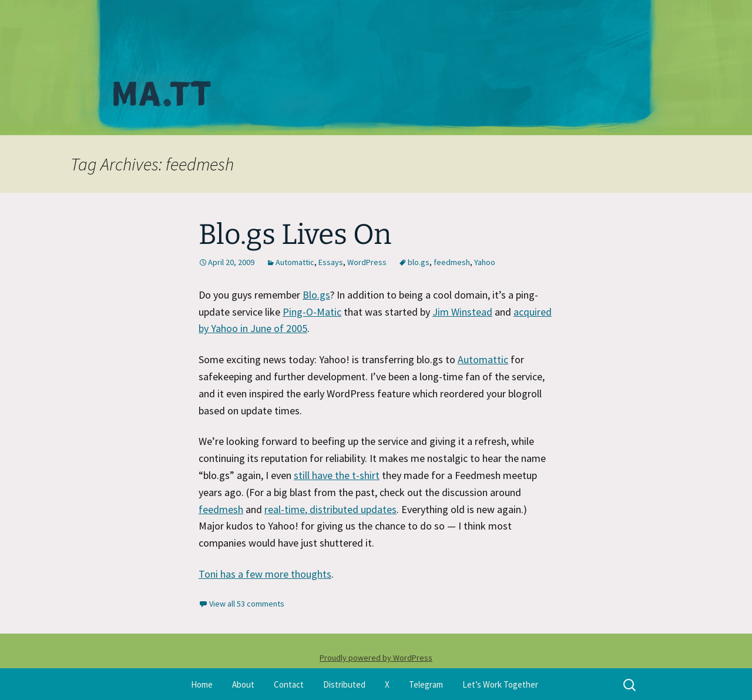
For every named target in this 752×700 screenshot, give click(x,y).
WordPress (367, 262)
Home (202, 684)
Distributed (344, 684)
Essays (331, 262)
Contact (289, 684)
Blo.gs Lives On (295, 235)
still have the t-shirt (337, 475)
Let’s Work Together (500, 684)
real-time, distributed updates (330, 509)
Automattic (295, 262)
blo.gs (419, 262)
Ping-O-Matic (312, 312)
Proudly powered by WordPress (376, 658)
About (243, 684)
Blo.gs (316, 295)
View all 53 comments (247, 604)
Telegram (426, 684)
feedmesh (452, 262)
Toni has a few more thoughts (265, 574)
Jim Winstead (462, 312)
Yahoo (485, 262)
